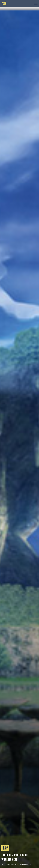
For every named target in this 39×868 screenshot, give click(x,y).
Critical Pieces (5, 848)
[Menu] (36, 4)
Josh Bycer (7, 865)
